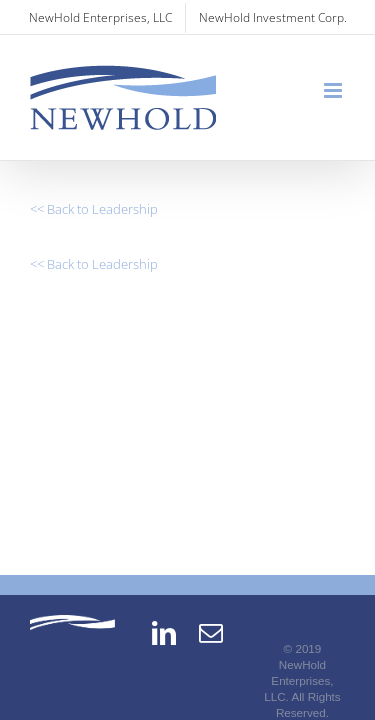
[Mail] (211, 659)
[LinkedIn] (164, 659)
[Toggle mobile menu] (334, 90)
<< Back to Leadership (94, 209)
